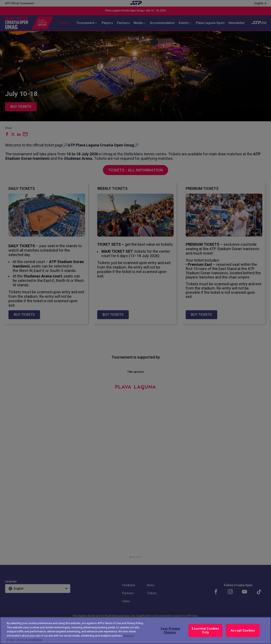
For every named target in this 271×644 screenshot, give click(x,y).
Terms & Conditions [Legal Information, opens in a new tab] (29, 640)
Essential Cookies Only (205, 630)
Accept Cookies (243, 630)
